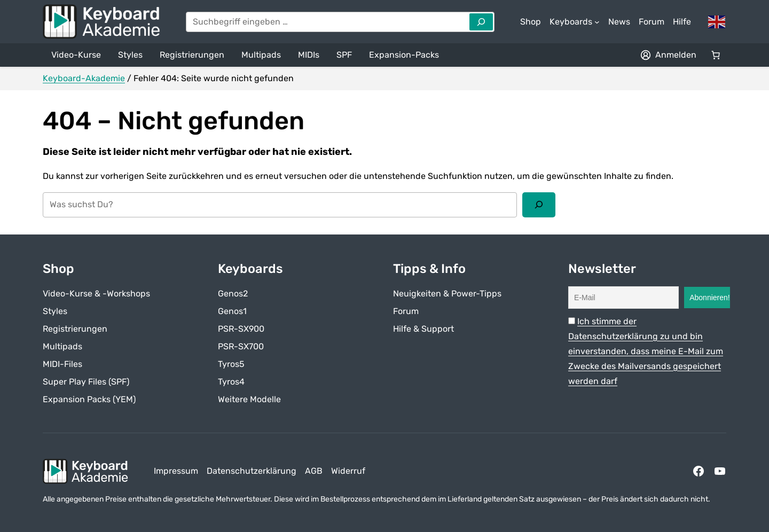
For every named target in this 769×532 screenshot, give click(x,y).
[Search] (481, 22)
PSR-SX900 (241, 329)
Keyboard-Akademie (84, 78)
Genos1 (232, 311)
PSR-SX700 (241, 346)
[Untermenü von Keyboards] (575, 22)
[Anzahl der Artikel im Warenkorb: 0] (716, 55)
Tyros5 (231, 364)
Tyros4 (231, 382)
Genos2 (233, 294)
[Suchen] (539, 205)
